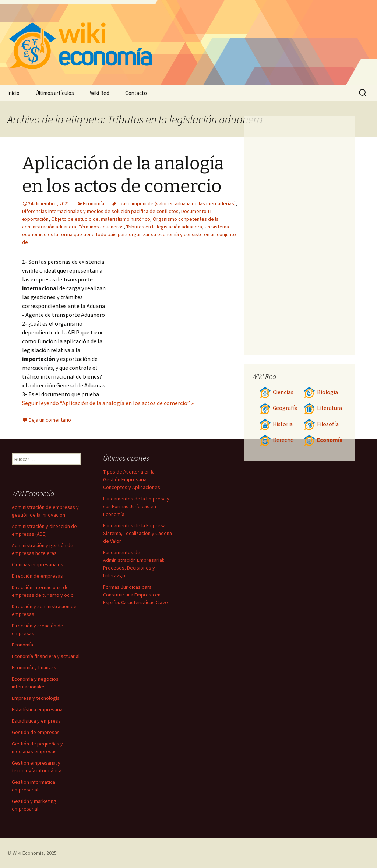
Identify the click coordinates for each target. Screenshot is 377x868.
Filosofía (321, 424)
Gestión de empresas (36, 732)
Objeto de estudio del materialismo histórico (101, 219)
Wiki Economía (28, 853)
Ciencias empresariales (38, 564)
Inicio (13, 93)
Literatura (323, 408)
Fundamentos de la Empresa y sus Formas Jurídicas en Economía (136, 506)
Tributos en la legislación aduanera (164, 227)
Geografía (278, 408)
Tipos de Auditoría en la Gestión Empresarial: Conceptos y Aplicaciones (132, 479)
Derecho (276, 440)
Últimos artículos (55, 93)
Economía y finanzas (34, 667)
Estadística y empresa (36, 721)
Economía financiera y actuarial (46, 656)
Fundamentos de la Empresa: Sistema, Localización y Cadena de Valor (138, 533)
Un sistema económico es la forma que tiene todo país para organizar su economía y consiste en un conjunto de (129, 234)
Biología (321, 392)
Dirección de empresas (37, 576)
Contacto (136, 93)
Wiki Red (100, 93)
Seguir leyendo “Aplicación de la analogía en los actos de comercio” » (108, 403)
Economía (94, 203)
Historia (276, 424)
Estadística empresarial (38, 709)
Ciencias (276, 392)
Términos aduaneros (101, 227)
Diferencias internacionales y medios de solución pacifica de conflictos (100, 211)
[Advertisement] (173, 312)
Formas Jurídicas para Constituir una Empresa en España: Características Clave (135, 595)
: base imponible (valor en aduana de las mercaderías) (177, 203)
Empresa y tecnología (36, 698)
